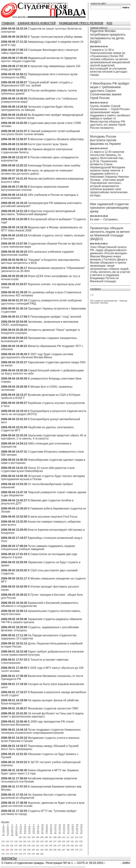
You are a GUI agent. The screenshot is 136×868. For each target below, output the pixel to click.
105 (42, 837)
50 (51, 829)
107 (51, 837)
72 (64, 831)
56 (77, 829)
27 (34, 827)
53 (64, 829)
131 (72, 841)
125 (46, 841)
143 (42, 846)
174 (12, 854)
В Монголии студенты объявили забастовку (56, 139)
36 (73, 827)
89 (55, 833)
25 (25, 827)
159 (29, 850)
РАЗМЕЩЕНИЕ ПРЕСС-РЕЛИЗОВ (81, 23)
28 (38, 827)
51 (55, 829)
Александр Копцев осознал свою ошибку (54, 165)
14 (60, 825)
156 (16, 850)
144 (46, 846)
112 (72, 837)
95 (81, 833)
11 (47, 825)
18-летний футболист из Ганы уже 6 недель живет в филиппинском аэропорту (42, 715)
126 (51, 841)
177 (25, 854)
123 (38, 841)
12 (51, 825)
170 (76, 850)
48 (42, 829)
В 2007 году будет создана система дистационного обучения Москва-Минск (37, 356)
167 (64, 850)
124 (42, 841)
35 (68, 827)
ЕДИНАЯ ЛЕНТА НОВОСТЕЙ (37, 23)
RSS (109, 23)
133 (81, 841)
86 (42, 833)
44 (25, 829)
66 (38, 831)
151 (76, 846)
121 (29, 841)
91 (64, 833)
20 (3, 827)
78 (8, 833)
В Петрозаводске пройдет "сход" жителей (55, 317)
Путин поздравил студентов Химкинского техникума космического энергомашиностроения (41, 731)
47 (38, 829)
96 (3, 835)
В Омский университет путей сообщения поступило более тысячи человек (40, 133)
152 (81, 846)
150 (72, 846)
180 (38, 854)
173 (7, 854)
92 (68, 833)
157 (20, 850)
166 (59, 850)
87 (47, 833)
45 (29, 829)
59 (8, 831)
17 (73, 825)
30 (47, 827)
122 (33, 841)
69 (51, 831)
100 (20, 837)
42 (16, 829)
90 (60, 833)
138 (20, 846)
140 (29, 846)
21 (8, 827)
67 (42, 831)
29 (42, 827)
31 (51, 827)
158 (25, 850)
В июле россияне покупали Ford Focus (53, 517)
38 (81, 827)
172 (3, 854)
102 (29, 837)
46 (34, 829)
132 (76, 841)
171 (81, 850)
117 (12, 841)
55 (73, 829)
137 (16, 846)
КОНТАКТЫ (9, 858)
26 (29, 827)
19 (81, 825)
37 (77, 827)
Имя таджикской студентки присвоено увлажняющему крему (109, 208)
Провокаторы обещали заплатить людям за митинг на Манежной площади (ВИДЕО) (110, 234)
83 (29, 833)
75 (77, 831)
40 (8, 829)
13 (55, 825)
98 (12, 835)
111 (68, 837)
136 (12, 846)
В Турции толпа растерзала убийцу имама (55, 37)
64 (29, 831)
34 (64, 827)
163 (46, 850)
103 (33, 837)
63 (25, 831)
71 (60, 831)
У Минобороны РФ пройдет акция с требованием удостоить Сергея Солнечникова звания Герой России (110, 91)
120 (25, 841)
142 (38, 846)
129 (64, 841)
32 (55, 827)
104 (38, 837)
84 (34, 833)
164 (51, 850)
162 (42, 850)
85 (38, 833)
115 (3, 841)
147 (59, 846)
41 (12, 829)
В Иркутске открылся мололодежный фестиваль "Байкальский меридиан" (38, 213)
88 (51, 833)
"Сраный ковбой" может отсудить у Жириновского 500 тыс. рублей (37, 84)
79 (12, 833)
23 (16, 827)
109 (59, 837)
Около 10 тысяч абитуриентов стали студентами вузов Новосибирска (38, 469)
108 (55, 837)
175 (16, 854)
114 (81, 837)
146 (55, 846)
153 (3, 850)
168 (68, 850)
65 (34, 831)
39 (3, 829)
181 (42, 854)
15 (64, 825)
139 (25, 846)
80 (16, 833)
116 (7, 841)
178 (29, 854)
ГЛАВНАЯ (8, 23)
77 (3, 833)
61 (16, 831)
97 (8, 835)
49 (47, 829)
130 (68, 841)
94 (77, 833)
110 (64, 837)
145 (51, 846)
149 (68, 846)
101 (25, 837)
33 (60, 827)
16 (68, 825)
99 (16, 835)
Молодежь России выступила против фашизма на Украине (105, 140)
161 (38, 850)
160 (33, 850)
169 (72, 850)
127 (55, 841)
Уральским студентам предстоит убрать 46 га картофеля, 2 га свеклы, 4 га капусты (44, 437)
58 (3, 831)
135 (7, 846)
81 (21, 833)
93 (73, 833)
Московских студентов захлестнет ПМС (53, 708)
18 (77, 825)
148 (64, 846)
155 (12, 850)
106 (46, 837)
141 (33, 846)
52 (60, 829)
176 (20, 854)
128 (59, 841)
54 (68, 829)
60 (12, 831)
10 (42, 825)
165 (55, 850)
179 (33, 854)
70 (55, 831)
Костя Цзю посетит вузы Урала (48, 144)
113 (76, 837)
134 (3, 846)
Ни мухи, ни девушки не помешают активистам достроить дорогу (37, 172)
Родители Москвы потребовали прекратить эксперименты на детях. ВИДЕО (108, 36)
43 (21, 829)
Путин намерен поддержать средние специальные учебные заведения (38, 548)
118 (16, 841)
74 (73, 831)
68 (47, 831)
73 (68, 831)
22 (12, 827)
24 (21, 827)
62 (21, 831)
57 (81, 829)
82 (25, 833)
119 (20, 841)
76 (81, 831)
